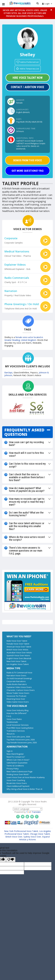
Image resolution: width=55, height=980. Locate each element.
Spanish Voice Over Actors (18, 655)
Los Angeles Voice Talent (18, 664)
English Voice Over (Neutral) (19, 658)
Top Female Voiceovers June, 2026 (22, 742)
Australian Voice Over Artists (19, 653)
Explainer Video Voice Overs (19, 687)
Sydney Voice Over (32, 837)
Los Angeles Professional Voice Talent (28, 832)
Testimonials (12, 722)
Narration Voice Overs (16, 675)
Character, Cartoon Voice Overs (21, 690)
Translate (33, 812)
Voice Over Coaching (16, 780)
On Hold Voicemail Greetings (19, 678)
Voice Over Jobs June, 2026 (18, 737)
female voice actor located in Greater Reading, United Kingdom (24, 339)
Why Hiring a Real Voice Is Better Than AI (24, 789)
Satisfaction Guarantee (17, 763)
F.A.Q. (9, 716)
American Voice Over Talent (19, 647)
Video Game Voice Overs (18, 702)
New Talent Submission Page (20, 771)
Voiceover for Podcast (16, 696)
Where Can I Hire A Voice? (18, 760)
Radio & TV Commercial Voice (19, 673)
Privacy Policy (13, 769)
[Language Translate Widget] (28, 809)
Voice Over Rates (14, 719)
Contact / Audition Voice (27, 87)
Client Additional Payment (18, 786)
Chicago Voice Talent (40, 834)
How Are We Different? (17, 713)
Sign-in (10, 751)
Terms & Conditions (15, 766)
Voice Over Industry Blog (17, 710)
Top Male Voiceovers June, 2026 (21, 740)
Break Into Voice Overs (17, 783)
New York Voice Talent (16, 661)
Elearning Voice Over (16, 699)
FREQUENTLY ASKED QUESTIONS (24, 432)
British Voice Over (14, 837)
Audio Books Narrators (17, 684)
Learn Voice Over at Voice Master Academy (26, 777)
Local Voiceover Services (18, 725)
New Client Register (15, 754)
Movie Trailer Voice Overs (18, 693)
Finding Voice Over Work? (18, 774)
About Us (11, 734)
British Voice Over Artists (17, 650)
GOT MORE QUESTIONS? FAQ (27, 171)
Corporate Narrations (16, 681)
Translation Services (16, 731)
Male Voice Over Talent (17, 641)
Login (47, 4)
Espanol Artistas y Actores (34, 838)
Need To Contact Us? (16, 757)
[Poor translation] (11, 860)
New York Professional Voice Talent (21, 831)
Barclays (8, 372)
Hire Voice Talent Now (28, 78)
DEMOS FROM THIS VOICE (28, 160)
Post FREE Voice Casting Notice (20, 728)
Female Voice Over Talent (18, 644)
